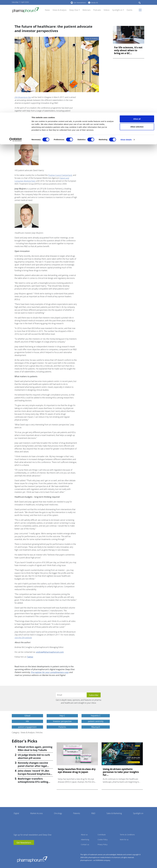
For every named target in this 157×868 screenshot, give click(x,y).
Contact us (85, 844)
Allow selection (137, 14)
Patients (77, 813)
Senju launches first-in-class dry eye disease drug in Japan (77, 771)
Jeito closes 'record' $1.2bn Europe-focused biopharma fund (34, 774)
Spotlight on (138, 813)
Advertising (85, 840)
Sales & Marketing (114, 813)
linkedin (19, 848)
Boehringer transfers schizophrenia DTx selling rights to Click (33, 782)
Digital (16, 813)
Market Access (36, 813)
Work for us (124, 840)
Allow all (137, 6)
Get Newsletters (24, 843)
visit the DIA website (23, 638)
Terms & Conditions (127, 835)
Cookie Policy (103, 840)
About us (84, 835)
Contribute (102, 835)
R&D (93, 813)
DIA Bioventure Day (23, 97)
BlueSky (23, 848)
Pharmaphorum (32, 859)
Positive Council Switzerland (60, 175)
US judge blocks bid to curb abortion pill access (34, 756)
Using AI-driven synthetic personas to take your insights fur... (121, 772)
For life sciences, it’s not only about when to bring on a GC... (128, 50)
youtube (15, 848)
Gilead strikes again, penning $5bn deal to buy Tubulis (35, 748)
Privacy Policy (102, 844)
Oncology (58, 813)
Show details (126, 27)
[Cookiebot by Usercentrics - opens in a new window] (16, 27)
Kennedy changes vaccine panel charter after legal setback (33, 766)
